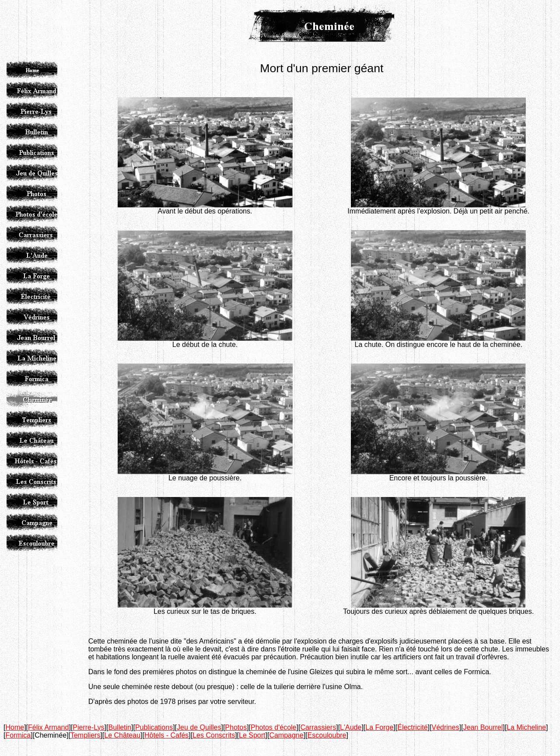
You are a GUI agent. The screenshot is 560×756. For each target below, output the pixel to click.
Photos (236, 727)
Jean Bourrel (483, 727)
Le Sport (252, 735)
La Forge (379, 727)
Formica (18, 735)
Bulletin (120, 727)
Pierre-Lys (88, 727)
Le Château (122, 735)
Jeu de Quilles (199, 727)
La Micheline (526, 727)
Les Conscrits (214, 735)
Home (15, 727)
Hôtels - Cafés (166, 735)
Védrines (445, 727)
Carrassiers (318, 727)
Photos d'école (273, 727)
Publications (154, 727)
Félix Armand (48, 727)
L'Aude (351, 727)
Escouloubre (327, 735)
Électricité (412, 727)
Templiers (85, 735)
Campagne (286, 735)
